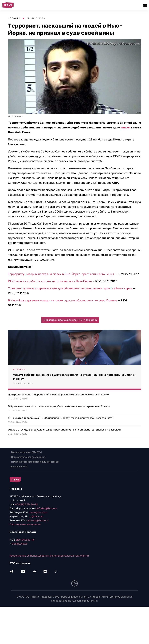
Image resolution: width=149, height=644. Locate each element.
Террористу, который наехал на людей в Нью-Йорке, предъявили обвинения (61, 274)
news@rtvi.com (38, 512)
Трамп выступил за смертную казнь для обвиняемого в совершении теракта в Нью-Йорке (70, 288)
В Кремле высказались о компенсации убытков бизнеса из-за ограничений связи (59, 406)
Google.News (20, 544)
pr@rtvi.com (36, 516)
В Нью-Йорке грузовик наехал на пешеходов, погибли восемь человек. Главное (63, 300)
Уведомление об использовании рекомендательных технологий (49, 556)
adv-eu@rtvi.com (38, 520)
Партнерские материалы (25, 524)
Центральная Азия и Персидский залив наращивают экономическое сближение (58, 395)
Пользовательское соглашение (28, 457)
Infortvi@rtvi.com (47, 508)
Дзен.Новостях (25, 540)
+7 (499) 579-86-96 (27, 504)
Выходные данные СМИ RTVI (26, 452)
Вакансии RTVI (19, 467)
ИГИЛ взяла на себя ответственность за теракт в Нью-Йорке (50, 281)
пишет (126, 127)
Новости (14, 18)
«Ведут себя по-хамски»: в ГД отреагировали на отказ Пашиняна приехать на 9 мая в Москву (74, 377)
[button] (145, 5)
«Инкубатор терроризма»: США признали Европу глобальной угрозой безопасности (61, 418)
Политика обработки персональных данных (35, 462)
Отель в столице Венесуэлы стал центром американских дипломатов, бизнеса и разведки (64, 430)
